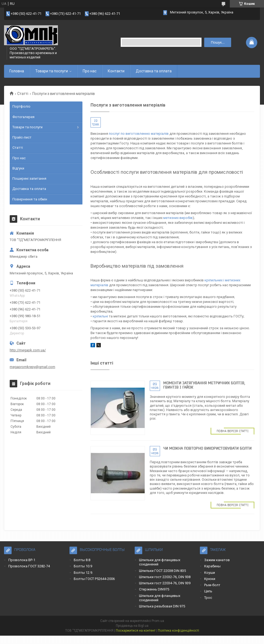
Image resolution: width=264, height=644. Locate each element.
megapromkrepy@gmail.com (32, 367)
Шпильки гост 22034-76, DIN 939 (165, 583)
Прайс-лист (22, 137)
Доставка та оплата (154, 71)
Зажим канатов (217, 560)
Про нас (90, 71)
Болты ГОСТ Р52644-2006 (94, 579)
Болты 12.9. (83, 573)
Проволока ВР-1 (22, 560)
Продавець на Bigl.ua (132, 626)
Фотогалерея (23, 117)
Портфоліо (21, 106)
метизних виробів (178, 218)
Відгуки (18, 168)
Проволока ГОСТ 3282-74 (29, 566)
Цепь (208, 591)
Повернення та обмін (30, 199)
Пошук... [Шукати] (218, 42)
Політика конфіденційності (178, 631)
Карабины (212, 566)
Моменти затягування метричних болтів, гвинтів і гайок (204, 385)
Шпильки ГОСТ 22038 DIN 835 (162, 571)
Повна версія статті (233, 431)
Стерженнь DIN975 (154, 589)
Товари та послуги (52, 71)
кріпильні (100, 316)
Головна (17, 71)
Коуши (210, 573)
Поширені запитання (29, 178)
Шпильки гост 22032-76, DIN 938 (165, 577)
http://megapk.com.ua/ (28, 350)
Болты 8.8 (82, 560)
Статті (23, 94)
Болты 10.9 (83, 566)
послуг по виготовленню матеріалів (139, 134)
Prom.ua (158, 621)
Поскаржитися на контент (136, 631)
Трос (208, 598)
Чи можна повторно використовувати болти (207, 448)
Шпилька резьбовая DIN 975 (162, 606)
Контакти (116, 71)
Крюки (210, 579)
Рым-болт (212, 585)
